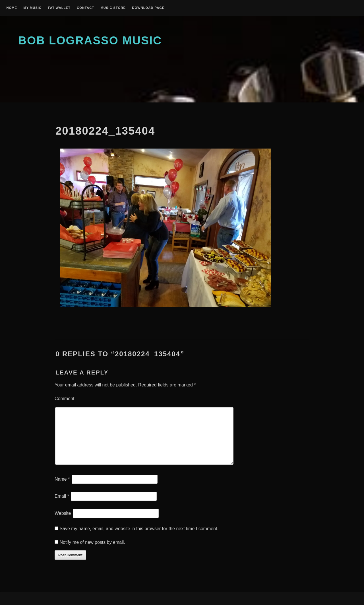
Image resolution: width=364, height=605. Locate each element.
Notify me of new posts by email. (92, 542)
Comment (64, 399)
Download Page (148, 8)
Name (62, 479)
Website (63, 513)
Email (62, 496)
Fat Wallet (59, 8)
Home (12, 8)
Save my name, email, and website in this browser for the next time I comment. (139, 529)
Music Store (113, 8)
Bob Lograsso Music (90, 40)
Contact (85, 8)
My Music (32, 8)
